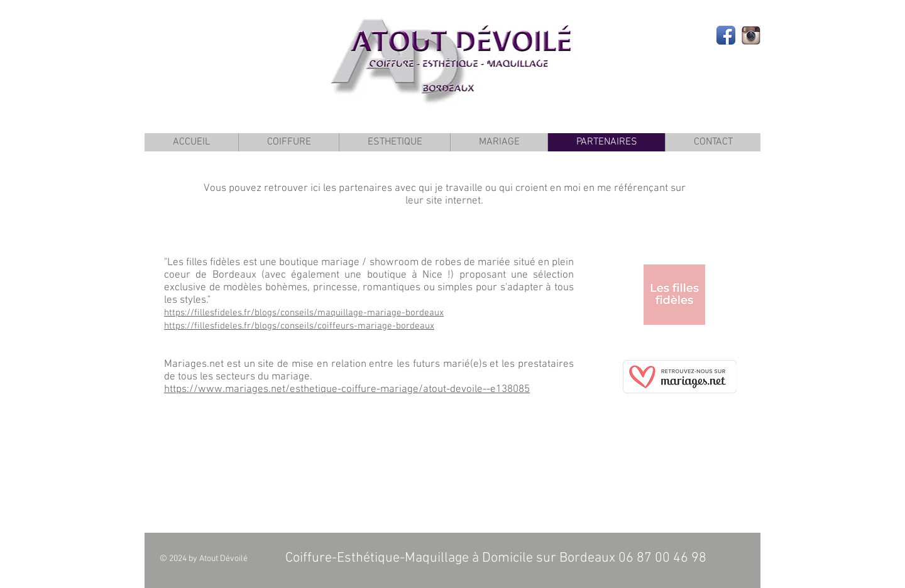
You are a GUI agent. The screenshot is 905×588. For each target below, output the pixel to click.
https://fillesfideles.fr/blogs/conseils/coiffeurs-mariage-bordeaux (299, 326)
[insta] (751, 35)
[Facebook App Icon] (726, 35)
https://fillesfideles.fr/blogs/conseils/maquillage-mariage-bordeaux (304, 313)
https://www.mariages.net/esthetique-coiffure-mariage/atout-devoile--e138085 (347, 389)
